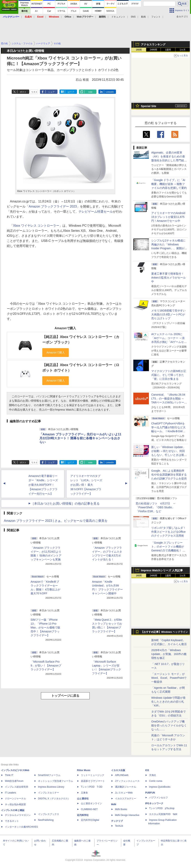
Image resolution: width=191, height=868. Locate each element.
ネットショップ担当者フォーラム (56, 781)
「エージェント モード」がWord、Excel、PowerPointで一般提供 (169, 678)
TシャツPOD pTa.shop (162, 808)
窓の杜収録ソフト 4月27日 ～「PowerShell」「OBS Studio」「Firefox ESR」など (156, 507)
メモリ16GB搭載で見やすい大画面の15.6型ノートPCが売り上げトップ (168, 314)
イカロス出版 (118, 770)
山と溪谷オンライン (91, 803)
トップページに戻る (65, 696)
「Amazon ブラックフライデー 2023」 (53, 206)
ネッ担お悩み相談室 (15, 804)
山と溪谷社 (83, 799)
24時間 (153, 50)
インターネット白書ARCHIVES (21, 827)
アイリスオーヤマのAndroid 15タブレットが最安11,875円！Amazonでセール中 (168, 217)
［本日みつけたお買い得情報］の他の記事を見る (65, 504)
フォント (156, 17)
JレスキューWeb (124, 793)
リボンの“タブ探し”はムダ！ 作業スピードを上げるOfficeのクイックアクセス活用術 (168, 532)
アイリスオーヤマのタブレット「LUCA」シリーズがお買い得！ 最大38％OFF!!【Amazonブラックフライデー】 (86, 485)
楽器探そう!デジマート (93, 781)
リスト (34, 92)
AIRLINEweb (122, 775)
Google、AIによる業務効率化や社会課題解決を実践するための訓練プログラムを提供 (169, 475)
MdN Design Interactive (127, 815)
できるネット (12, 821)
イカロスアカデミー (126, 799)
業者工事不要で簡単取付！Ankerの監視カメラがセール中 (168, 278)
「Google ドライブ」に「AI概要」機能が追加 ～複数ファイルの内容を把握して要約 (169, 184)
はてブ (71, 92)
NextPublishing (46, 820)
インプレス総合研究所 (17, 787)
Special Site (149, 106)
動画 (143, 17)
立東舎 (84, 793)
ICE (147, 770)
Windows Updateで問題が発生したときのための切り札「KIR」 (168, 702)
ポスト (23, 92)
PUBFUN (150, 793)
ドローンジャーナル (15, 799)
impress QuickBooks (160, 787)
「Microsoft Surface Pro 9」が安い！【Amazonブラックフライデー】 (46, 666)
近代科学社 (83, 815)
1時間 (139, 50)
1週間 (168, 50)
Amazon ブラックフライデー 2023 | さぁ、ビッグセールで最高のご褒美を (56, 521)
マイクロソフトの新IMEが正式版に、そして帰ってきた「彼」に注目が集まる (169, 375)
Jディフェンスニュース (127, 781)
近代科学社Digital (90, 820)
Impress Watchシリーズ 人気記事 (162, 570)
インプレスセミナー (49, 793)
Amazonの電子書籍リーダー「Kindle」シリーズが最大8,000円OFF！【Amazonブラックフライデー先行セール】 (43, 485)
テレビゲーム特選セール (96, 212)
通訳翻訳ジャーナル (126, 787)
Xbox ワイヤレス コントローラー (36, 226)
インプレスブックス (49, 814)
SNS (133, 17)
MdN (114, 804)
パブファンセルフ (158, 798)
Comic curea (156, 781)
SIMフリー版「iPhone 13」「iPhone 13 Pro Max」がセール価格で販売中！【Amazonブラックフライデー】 (45, 627)
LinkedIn (110, 92)
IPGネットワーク (154, 803)
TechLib (119, 826)
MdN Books (121, 809)
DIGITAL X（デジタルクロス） (54, 799)
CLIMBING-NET (89, 809)
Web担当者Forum (14, 781)
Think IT (9, 775)
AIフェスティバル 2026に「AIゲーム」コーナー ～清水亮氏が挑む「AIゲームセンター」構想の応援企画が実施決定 (169, 342)
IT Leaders (10, 793)
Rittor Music (84, 770)
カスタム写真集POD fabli (163, 814)
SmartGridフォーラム (49, 775)
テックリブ (117, 821)
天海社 (153, 775)
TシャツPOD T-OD (92, 787)
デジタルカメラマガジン (18, 815)
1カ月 (183, 50)
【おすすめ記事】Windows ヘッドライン (164, 632)
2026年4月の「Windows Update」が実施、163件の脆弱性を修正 (169, 654)
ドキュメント (118, 17)
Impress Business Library (51, 787)
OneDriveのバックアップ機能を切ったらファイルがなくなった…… (169, 725)
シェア (51, 92)
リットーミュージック (93, 775)
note (90, 92)
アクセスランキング (153, 44)
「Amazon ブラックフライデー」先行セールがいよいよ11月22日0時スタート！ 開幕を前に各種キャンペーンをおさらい (80, 438)
